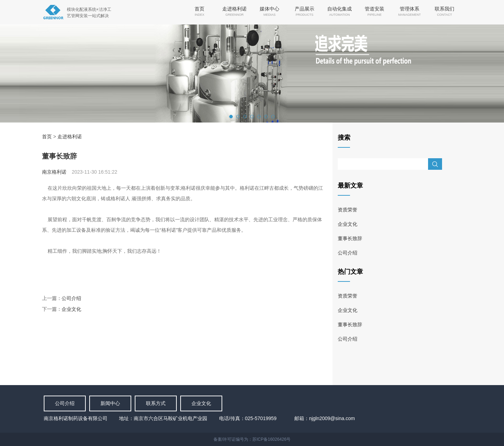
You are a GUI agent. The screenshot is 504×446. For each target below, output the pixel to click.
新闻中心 (110, 403)
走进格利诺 (70, 137)
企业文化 (71, 309)
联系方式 (156, 403)
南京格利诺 (54, 172)
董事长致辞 (350, 238)
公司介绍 (71, 298)
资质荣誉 (348, 210)
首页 (47, 137)
